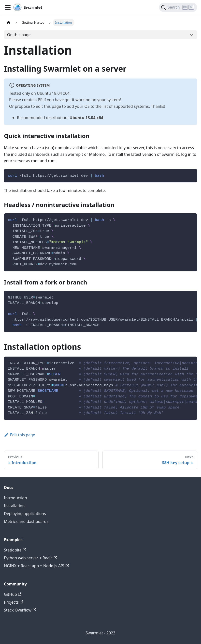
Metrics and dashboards (26, 521)
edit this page (48, 106)
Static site (15, 550)
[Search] (178, 7)
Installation (14, 506)
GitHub (13, 594)
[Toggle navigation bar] (8, 7)
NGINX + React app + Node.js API (36, 566)
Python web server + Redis (30, 558)
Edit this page (20, 435)
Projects (14, 602)
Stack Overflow (20, 610)
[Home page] (9, 23)
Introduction (15, 498)
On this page (19, 35)
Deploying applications (25, 514)
